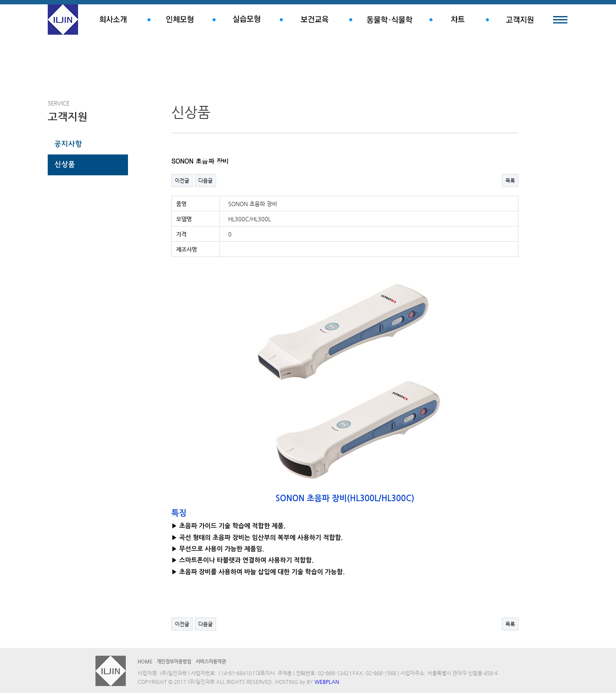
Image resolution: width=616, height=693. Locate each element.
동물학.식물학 (389, 20)
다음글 (205, 181)
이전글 (182, 181)
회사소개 (113, 20)
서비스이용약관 (211, 662)
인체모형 (180, 20)
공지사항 (68, 145)
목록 (510, 181)
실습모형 (246, 20)
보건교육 (315, 20)
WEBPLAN (327, 682)
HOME (145, 662)
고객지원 (519, 20)
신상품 (65, 165)
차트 (458, 20)
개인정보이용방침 (174, 662)
